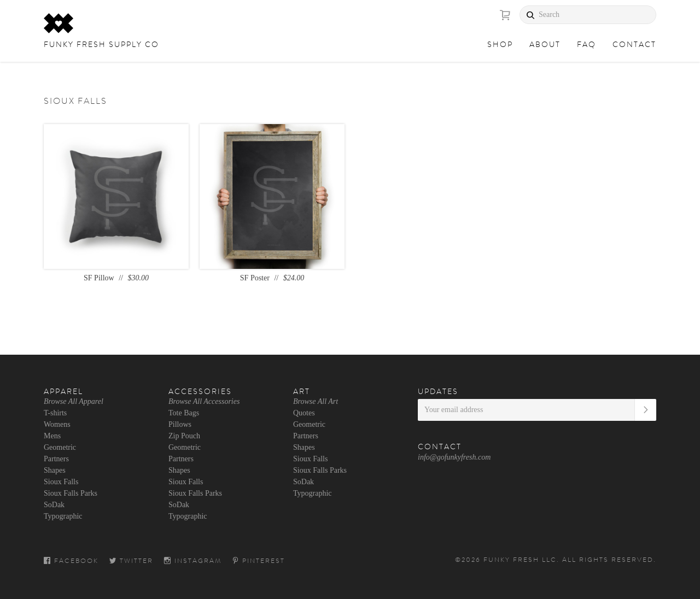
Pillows (180, 424)
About (545, 44)
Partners (56, 459)
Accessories (200, 391)
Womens (57, 424)
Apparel (63, 391)
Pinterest (259, 561)
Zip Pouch (184, 436)
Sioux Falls (61, 482)
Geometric (60, 447)
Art (302, 391)
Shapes (55, 470)
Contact (634, 44)
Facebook (71, 561)
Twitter (131, 561)
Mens (52, 436)
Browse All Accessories (204, 401)
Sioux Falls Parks (71, 493)
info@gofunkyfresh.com (454, 457)
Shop (500, 44)
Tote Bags (184, 413)
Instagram (193, 561)
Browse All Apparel (74, 401)
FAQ (587, 44)
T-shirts (55, 413)
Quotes (304, 413)
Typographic (63, 516)
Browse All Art (316, 401)
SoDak (54, 505)
